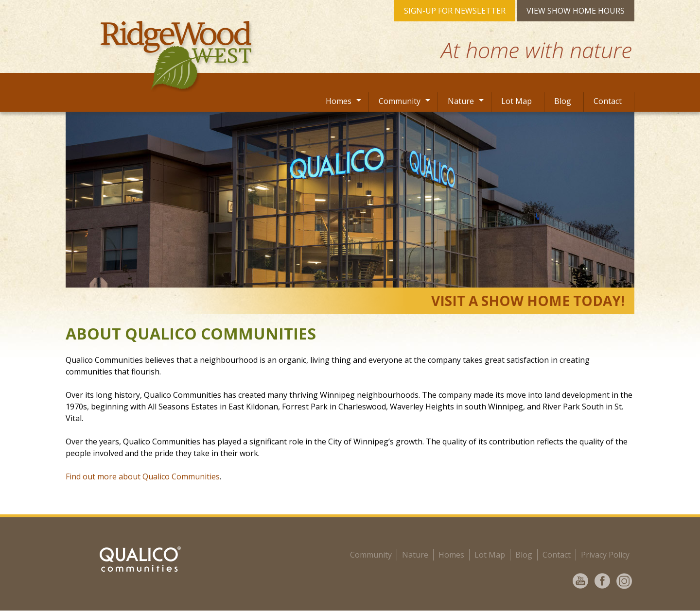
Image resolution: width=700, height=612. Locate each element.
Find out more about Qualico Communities (143, 476)
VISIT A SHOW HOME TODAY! (528, 301)
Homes (339, 101)
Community (400, 101)
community (371, 555)
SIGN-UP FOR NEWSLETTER (455, 11)
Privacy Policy (605, 555)
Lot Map (516, 101)
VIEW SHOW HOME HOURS (576, 11)
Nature (461, 101)
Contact (608, 101)
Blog (563, 101)
